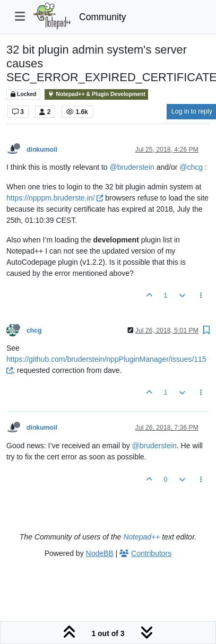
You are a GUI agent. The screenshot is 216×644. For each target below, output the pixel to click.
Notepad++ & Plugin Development (96, 94)
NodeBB (100, 553)
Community (103, 17)
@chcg (191, 167)
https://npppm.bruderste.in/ (55, 198)
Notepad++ (141, 537)
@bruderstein (132, 167)
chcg (34, 330)
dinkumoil (42, 150)
